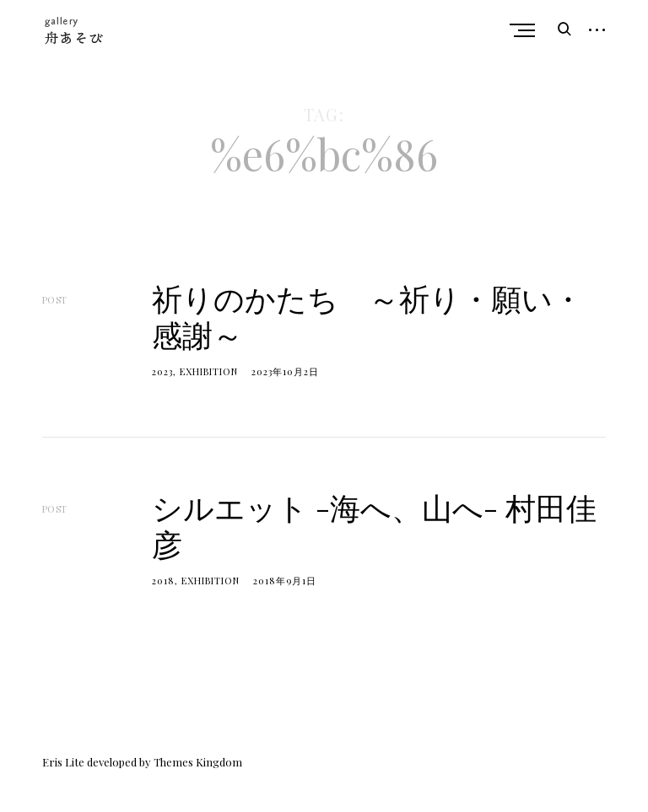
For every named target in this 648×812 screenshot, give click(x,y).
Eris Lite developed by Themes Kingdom (142, 762)
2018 (163, 581)
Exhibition (209, 371)
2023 (162, 371)
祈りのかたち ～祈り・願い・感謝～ (367, 316)
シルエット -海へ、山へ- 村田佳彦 (374, 525)
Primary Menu (526, 30)
